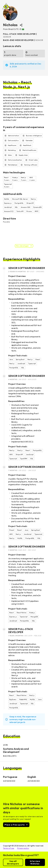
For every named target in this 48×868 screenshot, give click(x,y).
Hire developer (24, 246)
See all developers (13, 862)
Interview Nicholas (35, 862)
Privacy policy (23, 848)
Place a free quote (16, 825)
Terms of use (9, 848)
